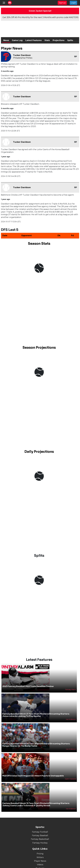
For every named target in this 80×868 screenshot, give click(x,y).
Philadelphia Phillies (23, 58)
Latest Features (34, 40)
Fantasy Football (40, 832)
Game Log (17, 40)
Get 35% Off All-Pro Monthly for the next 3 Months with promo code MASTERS (40, 17)
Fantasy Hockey (40, 843)
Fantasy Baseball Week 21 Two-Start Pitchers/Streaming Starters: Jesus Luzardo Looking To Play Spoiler (36, 715)
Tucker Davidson (22, 55)
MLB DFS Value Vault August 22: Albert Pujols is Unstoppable (33, 776)
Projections (59, 40)
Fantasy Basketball (40, 839)
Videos (40, 865)
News (6, 40)
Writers (40, 857)
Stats (47, 40)
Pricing (40, 854)
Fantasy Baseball (40, 835)
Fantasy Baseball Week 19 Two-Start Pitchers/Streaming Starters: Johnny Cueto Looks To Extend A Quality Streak (36, 804)
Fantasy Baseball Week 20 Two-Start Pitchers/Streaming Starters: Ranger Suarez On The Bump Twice (36, 745)
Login (73, 3)
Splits (70, 40)
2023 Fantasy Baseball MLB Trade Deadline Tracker (28, 686)
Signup (62, 3)
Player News (40, 861)
